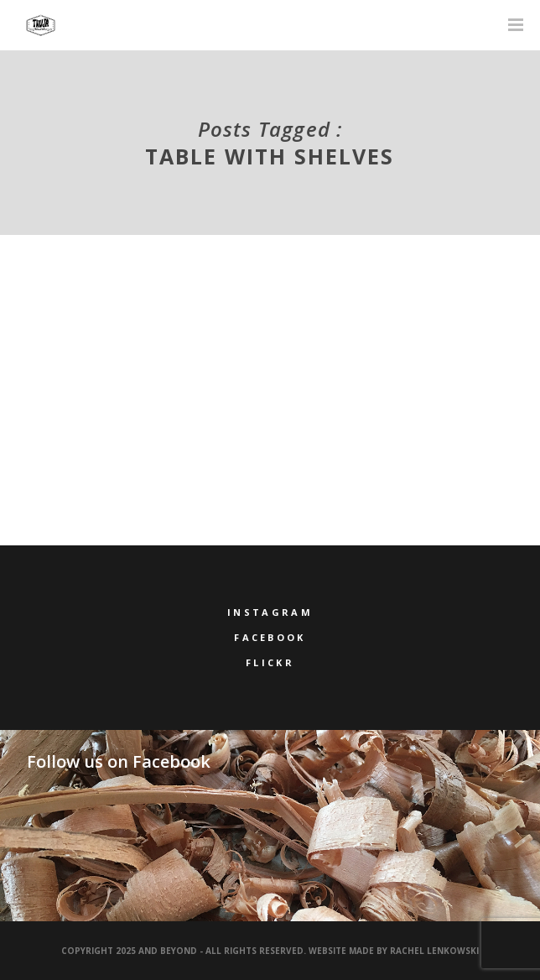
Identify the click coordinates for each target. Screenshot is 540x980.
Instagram (270, 612)
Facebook (270, 637)
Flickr (270, 662)
